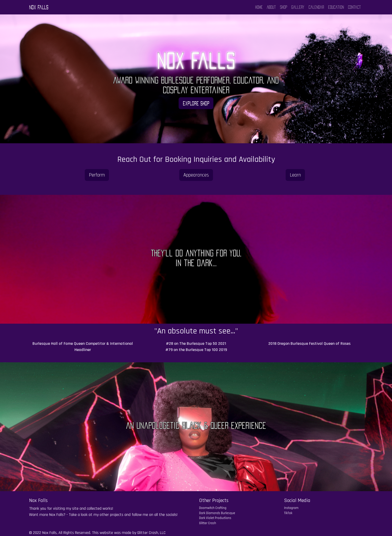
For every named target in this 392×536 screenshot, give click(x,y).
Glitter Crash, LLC (151, 533)
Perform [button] (97, 175)
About (271, 7)
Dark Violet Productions (215, 518)
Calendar (316, 7)
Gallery (298, 7)
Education (336, 7)
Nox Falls (39, 7)
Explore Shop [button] (196, 103)
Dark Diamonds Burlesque (217, 513)
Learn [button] (295, 175)
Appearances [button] (196, 175)
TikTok (288, 513)
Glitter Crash (208, 523)
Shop (284, 7)
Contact (354, 7)
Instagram (291, 508)
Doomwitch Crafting (213, 508)
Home (259, 7)
